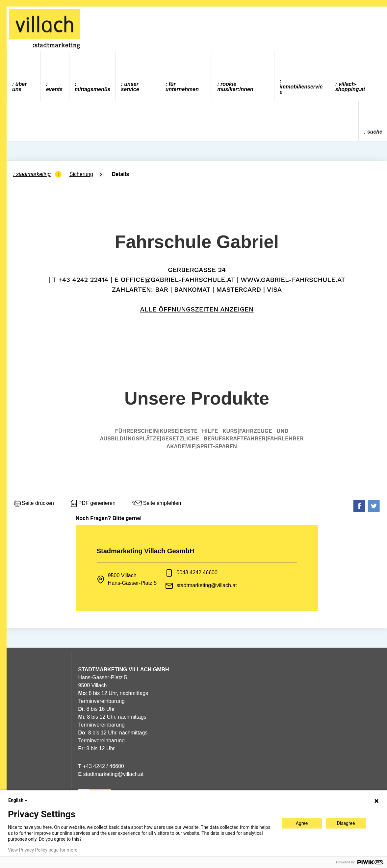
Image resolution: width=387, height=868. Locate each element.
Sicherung (81, 174)
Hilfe (210, 431)
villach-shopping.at (350, 87)
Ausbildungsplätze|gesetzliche (149, 438)
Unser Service (130, 87)
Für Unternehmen (182, 87)
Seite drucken (34, 504)
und (282, 431)
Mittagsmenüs (92, 89)
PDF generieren (93, 504)
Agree (302, 823)
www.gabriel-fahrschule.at (293, 280)
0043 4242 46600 (197, 572)
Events (54, 89)
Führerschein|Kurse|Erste (156, 431)
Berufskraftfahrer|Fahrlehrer (254, 438)
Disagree (346, 823)
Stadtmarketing (33, 174)
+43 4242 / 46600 (101, 766)
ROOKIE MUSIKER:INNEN (235, 87)
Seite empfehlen (156, 504)
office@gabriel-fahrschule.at (178, 280)
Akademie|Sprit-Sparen (202, 446)
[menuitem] (24, 76)
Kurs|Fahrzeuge (247, 431)
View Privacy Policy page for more (43, 850)
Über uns (19, 87)
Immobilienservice (301, 89)
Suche (375, 132)
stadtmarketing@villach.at (206, 585)
